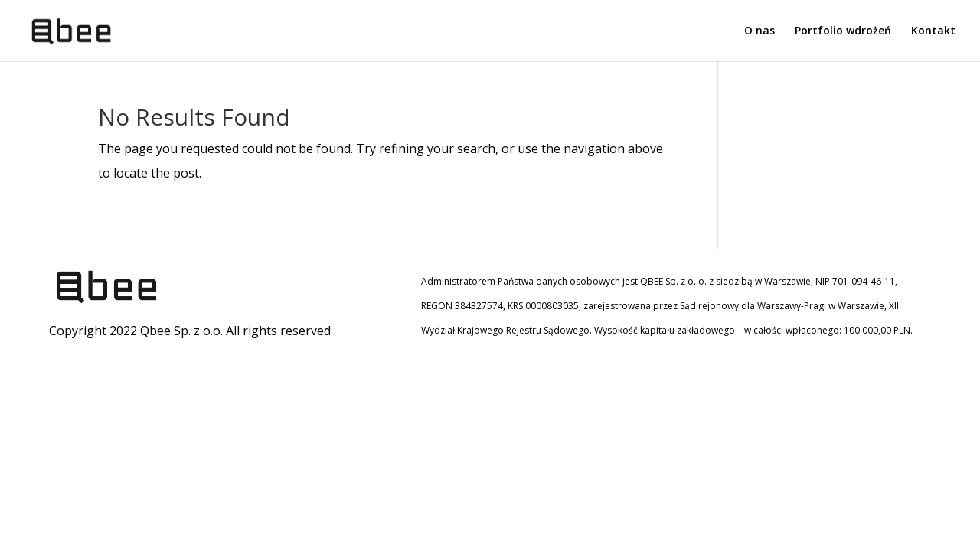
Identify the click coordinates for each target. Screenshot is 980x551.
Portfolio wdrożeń (843, 31)
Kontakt (933, 31)
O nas (759, 31)
